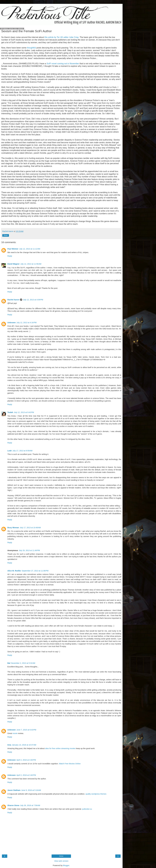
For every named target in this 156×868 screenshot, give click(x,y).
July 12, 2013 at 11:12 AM (30, 249)
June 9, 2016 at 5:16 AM (31, 790)
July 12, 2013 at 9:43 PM (24, 412)
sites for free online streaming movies (60, 748)
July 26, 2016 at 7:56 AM (30, 805)
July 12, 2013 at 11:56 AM (31, 264)
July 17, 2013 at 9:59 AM (22, 451)
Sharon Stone (13, 805)
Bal (9, 663)
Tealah (10, 412)
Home (61, 856)
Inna (9, 745)
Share (6, 235)
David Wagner (13, 264)
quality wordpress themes (96, 794)
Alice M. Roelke (14, 571)
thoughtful (32, 48)
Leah (10, 451)
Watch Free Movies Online (70, 764)
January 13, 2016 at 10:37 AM (24, 745)
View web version (61, 861)
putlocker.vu (87, 809)
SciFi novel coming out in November (63, 64)
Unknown (12, 323)
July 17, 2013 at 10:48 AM (30, 528)
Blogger (66, 865)
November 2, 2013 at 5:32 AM (23, 663)
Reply (10, 256)
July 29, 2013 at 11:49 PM (29, 550)
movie (15, 733)
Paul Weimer (13, 249)
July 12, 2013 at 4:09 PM (33, 300)
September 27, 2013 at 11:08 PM (35, 571)
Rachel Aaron (13, 300)
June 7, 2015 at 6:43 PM (26, 730)
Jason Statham (14, 790)
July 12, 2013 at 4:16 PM (26, 323)
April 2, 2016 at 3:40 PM (26, 760)
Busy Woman (13, 528)
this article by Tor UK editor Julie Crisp (61, 37)
